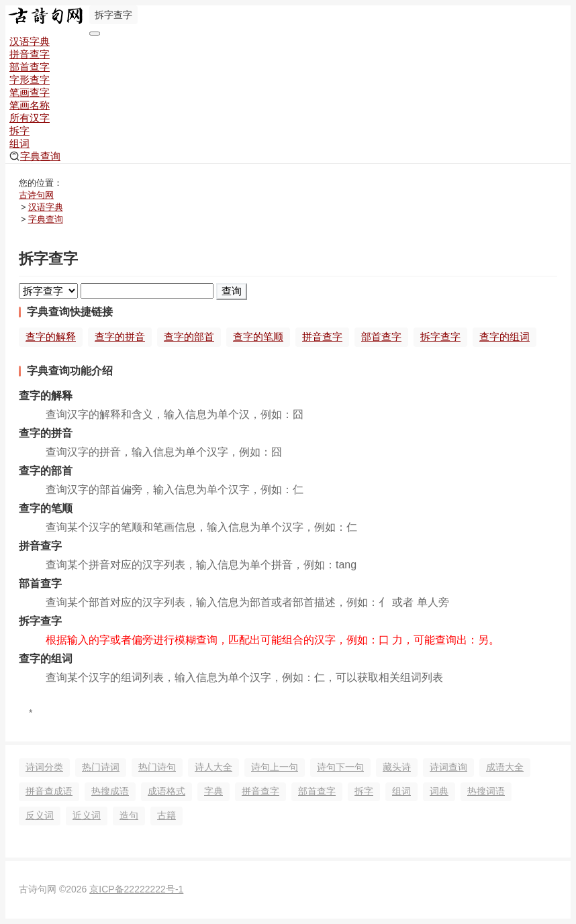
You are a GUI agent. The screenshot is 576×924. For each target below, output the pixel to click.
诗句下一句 (340, 767)
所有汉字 (30, 118)
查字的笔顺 (258, 337)
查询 (232, 291)
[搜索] (147, 291)
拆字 (19, 131)
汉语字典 (30, 41)
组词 (19, 143)
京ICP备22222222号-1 (136, 889)
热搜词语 (486, 791)
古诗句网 (36, 195)
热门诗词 (101, 767)
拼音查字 (30, 54)
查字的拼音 (120, 337)
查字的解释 (51, 337)
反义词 (40, 815)
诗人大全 (213, 767)
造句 (129, 815)
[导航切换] (95, 34)
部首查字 (30, 67)
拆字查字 (440, 337)
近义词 (87, 815)
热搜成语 (110, 791)
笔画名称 (30, 105)
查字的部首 (189, 337)
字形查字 (30, 80)
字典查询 (35, 156)
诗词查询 (448, 767)
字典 (213, 791)
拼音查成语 (49, 791)
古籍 (166, 815)
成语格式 (166, 791)
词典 (439, 791)
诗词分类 (44, 767)
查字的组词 (505, 337)
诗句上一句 (275, 767)
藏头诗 (397, 767)
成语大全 (505, 767)
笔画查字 (30, 92)
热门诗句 (157, 767)
